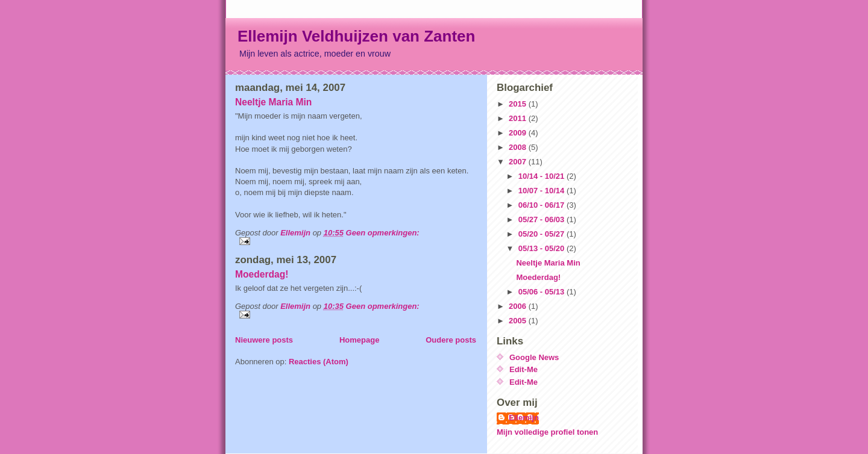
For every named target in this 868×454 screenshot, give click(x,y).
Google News (534, 357)
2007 (519, 162)
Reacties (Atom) (319, 362)
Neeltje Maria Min (273, 102)
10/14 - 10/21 (542, 176)
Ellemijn (524, 418)
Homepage (359, 340)
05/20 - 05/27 (542, 234)
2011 (519, 118)
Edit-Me (524, 369)
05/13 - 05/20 (542, 248)
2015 (519, 104)
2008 (519, 147)
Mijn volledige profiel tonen (547, 432)
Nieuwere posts (264, 340)
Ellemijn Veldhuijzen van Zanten (356, 36)
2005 (519, 321)
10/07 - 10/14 (542, 191)
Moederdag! (262, 274)
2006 (519, 306)
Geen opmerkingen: (383, 233)
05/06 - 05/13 (542, 292)
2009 (519, 133)
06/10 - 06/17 (542, 205)
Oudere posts (451, 340)
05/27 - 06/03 (542, 219)
